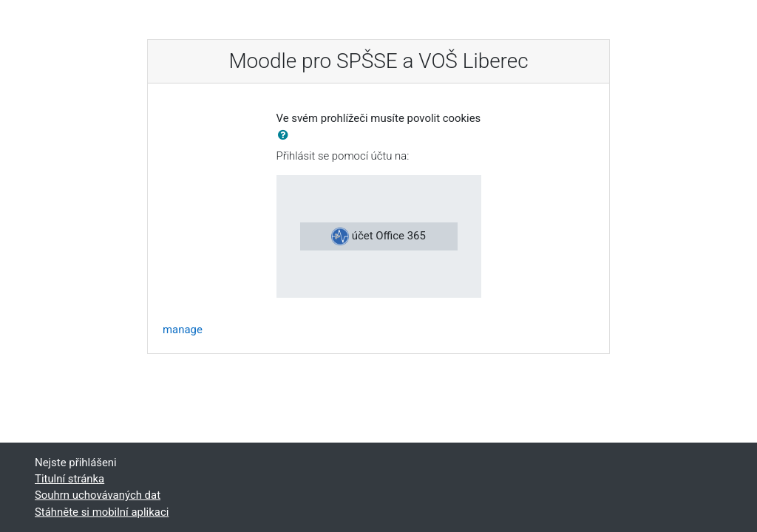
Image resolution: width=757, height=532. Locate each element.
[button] (286, 135)
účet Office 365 (378, 236)
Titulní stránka (69, 479)
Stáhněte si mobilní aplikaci (102, 512)
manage (183, 330)
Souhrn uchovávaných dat (98, 495)
